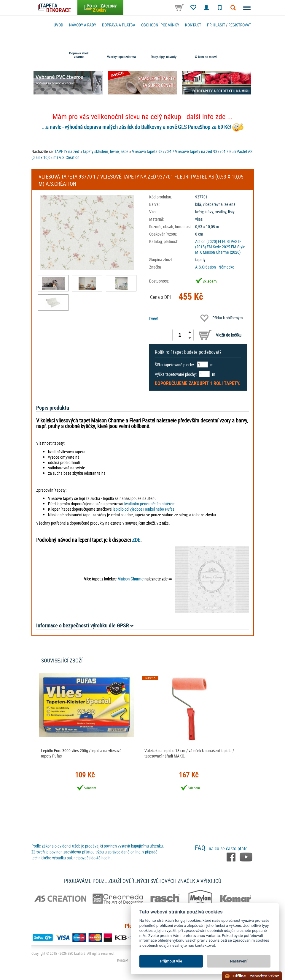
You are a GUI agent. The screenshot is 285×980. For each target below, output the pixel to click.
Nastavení (239, 961)
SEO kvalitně (77, 953)
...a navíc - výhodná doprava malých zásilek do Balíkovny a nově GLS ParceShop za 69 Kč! (136, 127)
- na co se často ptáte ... (224, 848)
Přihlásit (216, 25)
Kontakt (193, 25)
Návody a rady (83, 25)
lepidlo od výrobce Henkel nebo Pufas (144, 509)
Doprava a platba (119, 25)
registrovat (240, 25)
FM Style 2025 (218, 247)
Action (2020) (206, 241)
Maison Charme (130, 579)
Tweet (153, 318)
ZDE (136, 540)
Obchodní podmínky (160, 25)
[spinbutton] (180, 335)
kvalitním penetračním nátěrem (150, 504)
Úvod (58, 25)
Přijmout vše (171, 961)
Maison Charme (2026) (222, 252)
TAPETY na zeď (67, 151)
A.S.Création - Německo (215, 267)
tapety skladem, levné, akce (106, 151)
